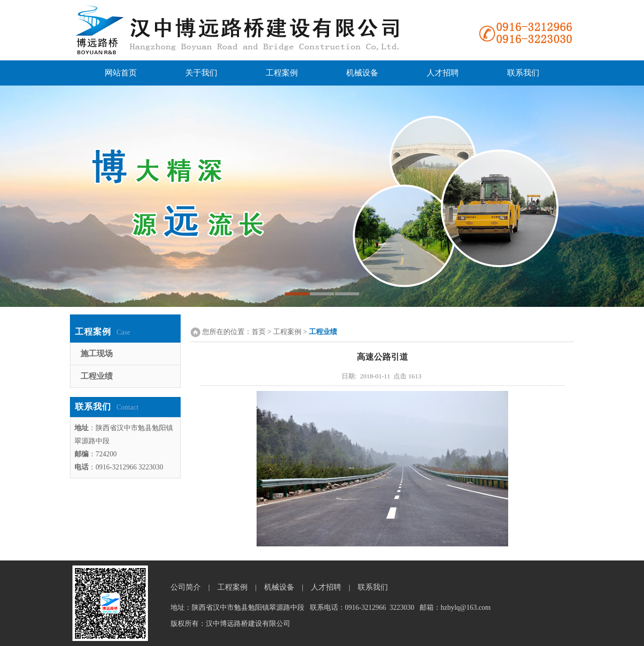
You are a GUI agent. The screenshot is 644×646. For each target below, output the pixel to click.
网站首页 (121, 73)
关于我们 (201, 73)
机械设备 (362, 73)
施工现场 (92, 353)
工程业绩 (92, 376)
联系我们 (523, 73)
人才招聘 (443, 73)
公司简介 (186, 587)
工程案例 (282, 73)
